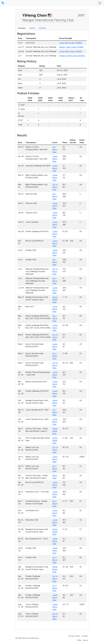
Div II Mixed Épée (55, 504)
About (85, 640)
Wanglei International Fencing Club (48, 20)
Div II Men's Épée (55, 281)
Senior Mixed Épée (55, 300)
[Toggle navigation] (100, 3)
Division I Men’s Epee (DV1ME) (71, 47)
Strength (42, 28)
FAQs (79, 640)
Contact (85, 636)
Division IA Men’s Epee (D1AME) (72, 56)
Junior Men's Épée (55, 159)
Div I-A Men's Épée (55, 187)
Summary (22, 28)
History (32, 28)
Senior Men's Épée (55, 403)
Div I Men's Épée (55, 149)
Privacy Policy (74, 636)
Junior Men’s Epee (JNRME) (71, 43)
